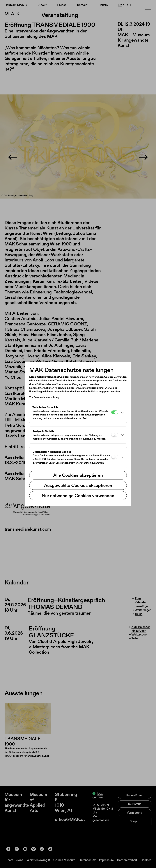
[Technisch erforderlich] (115, 412)
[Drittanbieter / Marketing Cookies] (115, 457)
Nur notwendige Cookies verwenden (78, 495)
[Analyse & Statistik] (115, 435)
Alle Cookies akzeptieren (78, 475)
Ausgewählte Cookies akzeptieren (78, 485)
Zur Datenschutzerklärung (44, 397)
